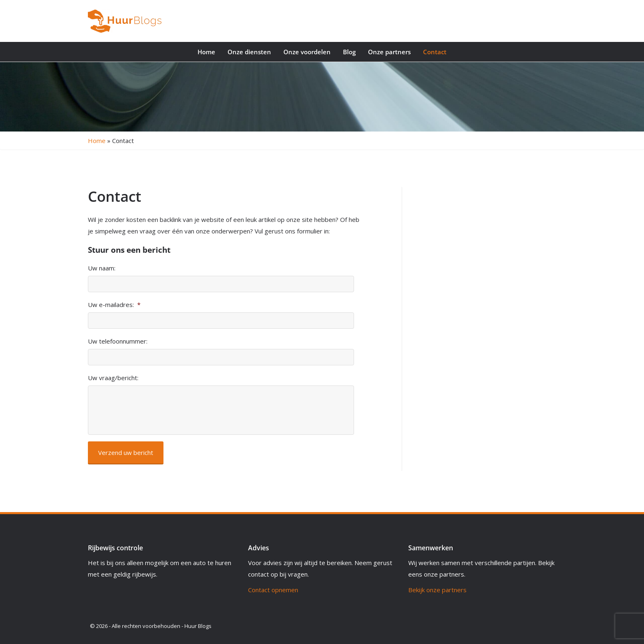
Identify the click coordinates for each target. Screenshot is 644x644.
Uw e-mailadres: (114, 305)
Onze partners (389, 52)
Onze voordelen (307, 52)
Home (206, 52)
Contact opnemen (273, 590)
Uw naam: (102, 268)
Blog (349, 52)
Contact (435, 52)
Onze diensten (249, 52)
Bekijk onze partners (437, 590)
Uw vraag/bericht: (113, 378)
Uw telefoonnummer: (118, 341)
